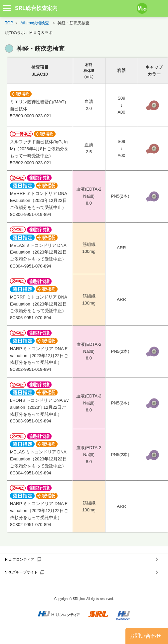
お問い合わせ (145, 636)
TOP (9, 23)
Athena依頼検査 (35, 23)
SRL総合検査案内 (36, 8)
